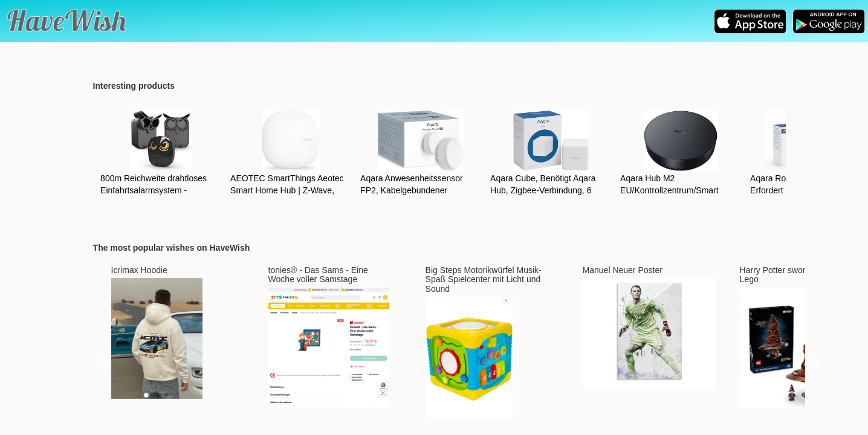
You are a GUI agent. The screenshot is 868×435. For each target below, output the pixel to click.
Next (814, 362)
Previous (102, 362)
